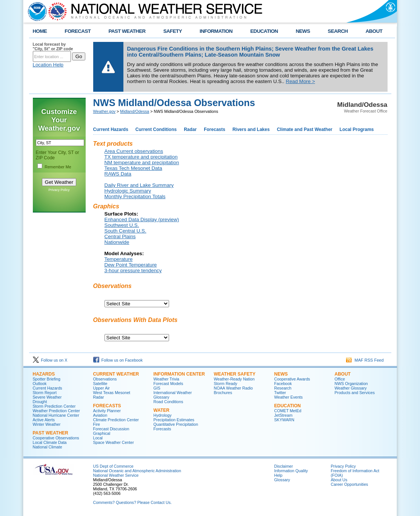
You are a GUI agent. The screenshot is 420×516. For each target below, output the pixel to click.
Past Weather (51, 433)
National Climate (48, 447)
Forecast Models (168, 384)
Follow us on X (50, 360)
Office (340, 379)
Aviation (100, 415)
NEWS (303, 31)
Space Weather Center (114, 442)
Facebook (283, 384)
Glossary (162, 397)
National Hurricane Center (56, 415)
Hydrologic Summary (128, 191)
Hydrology (163, 415)
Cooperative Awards (292, 379)
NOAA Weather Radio (233, 388)
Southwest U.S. (122, 225)
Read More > (300, 81)
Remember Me (58, 167)
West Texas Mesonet (112, 393)
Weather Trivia (167, 379)
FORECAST (78, 31)
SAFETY (173, 31)
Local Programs (357, 129)
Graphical (102, 433)
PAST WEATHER (127, 31)
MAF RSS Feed (365, 360)
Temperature (119, 259)
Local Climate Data (50, 442)
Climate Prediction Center (116, 420)
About (343, 374)
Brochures (223, 393)
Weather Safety (235, 374)
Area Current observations (134, 151)
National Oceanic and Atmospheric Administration (137, 471)
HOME (40, 31)
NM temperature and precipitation (142, 163)
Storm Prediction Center (54, 406)
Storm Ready (226, 384)
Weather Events (289, 397)
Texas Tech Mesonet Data (133, 168)
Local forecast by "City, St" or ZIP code (53, 46)
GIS (157, 388)
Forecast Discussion (111, 429)
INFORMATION (216, 31)
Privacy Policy (59, 190)
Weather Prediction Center (56, 411)
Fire (97, 424)
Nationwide (117, 242)
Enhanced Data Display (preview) (142, 219)
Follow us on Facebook (118, 360)
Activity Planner (107, 411)
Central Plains (120, 236)
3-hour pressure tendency (133, 270)
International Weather (173, 393)
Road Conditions (168, 402)
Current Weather (116, 374)
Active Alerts (44, 420)
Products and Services (355, 393)
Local (98, 438)
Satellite (100, 384)
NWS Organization (351, 384)
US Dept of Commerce (113, 466)
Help (278, 475)
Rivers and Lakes (251, 129)
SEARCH (338, 31)
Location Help (48, 65)
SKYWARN (284, 420)
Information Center (179, 374)
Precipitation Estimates (174, 420)
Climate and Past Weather (305, 129)
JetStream (284, 415)
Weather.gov (105, 111)
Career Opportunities (350, 484)
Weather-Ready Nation (234, 379)
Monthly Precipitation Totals (135, 196)
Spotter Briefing (47, 379)
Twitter (280, 393)
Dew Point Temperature (131, 265)
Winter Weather (47, 424)
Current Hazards (111, 129)
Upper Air (102, 388)
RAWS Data (118, 174)
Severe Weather (47, 397)
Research (283, 388)
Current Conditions (156, 129)
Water (162, 410)
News (281, 374)
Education (288, 406)
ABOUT (374, 31)
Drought (40, 402)
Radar (190, 129)
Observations (105, 379)
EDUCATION (264, 31)
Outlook (40, 384)
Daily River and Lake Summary (139, 185)
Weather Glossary (351, 388)
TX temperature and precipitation (141, 157)
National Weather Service (116, 475)
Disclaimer (284, 466)
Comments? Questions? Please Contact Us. (132, 502)
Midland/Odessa (135, 111)
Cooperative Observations (56, 438)
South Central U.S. (125, 231)
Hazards (44, 374)
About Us (339, 480)
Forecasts (215, 129)
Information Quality (291, 471)
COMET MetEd (288, 411)
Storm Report (45, 393)
